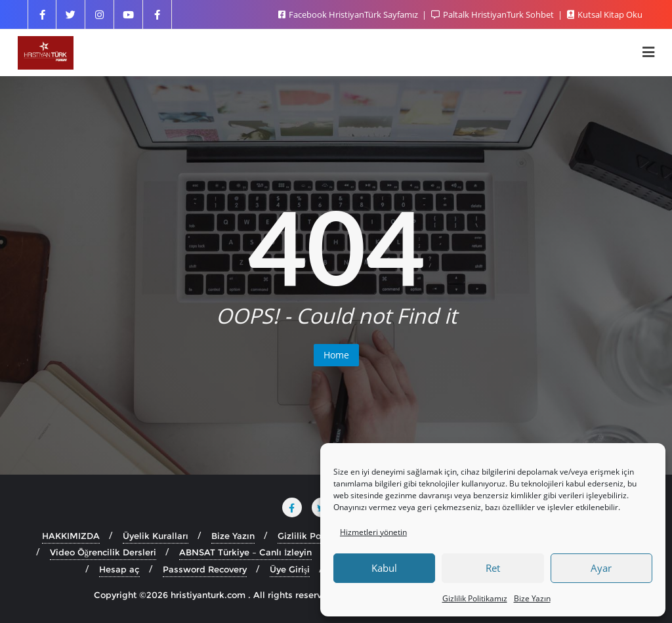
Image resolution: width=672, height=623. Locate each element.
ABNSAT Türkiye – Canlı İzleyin (245, 552)
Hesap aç (119, 569)
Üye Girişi (290, 569)
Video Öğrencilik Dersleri (103, 552)
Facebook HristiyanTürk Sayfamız (349, 14)
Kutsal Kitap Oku (605, 14)
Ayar (601, 568)
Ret (493, 568)
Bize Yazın (532, 598)
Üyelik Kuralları (156, 536)
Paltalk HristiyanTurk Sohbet (493, 14)
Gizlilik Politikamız (475, 598)
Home (336, 355)
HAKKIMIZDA (71, 536)
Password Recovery (205, 569)
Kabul (384, 568)
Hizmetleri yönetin (373, 532)
